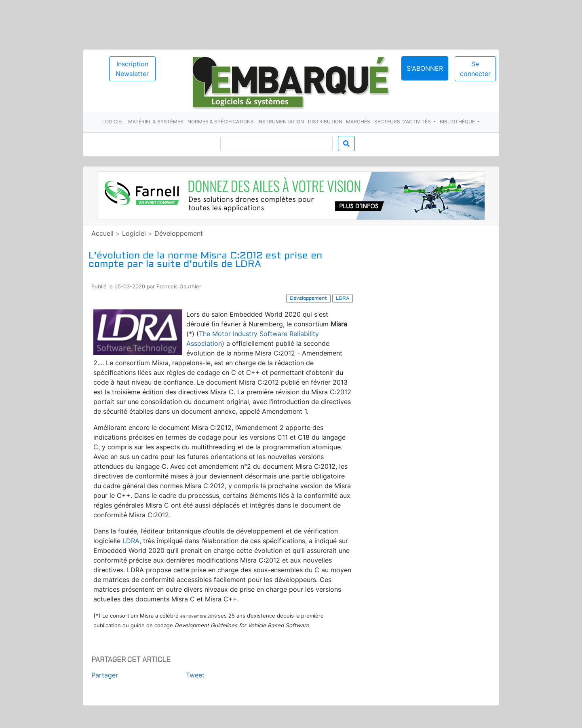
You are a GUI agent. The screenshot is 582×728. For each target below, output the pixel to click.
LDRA (131, 541)
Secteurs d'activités (403, 122)
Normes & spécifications (221, 122)
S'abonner (425, 68)
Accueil (102, 233)
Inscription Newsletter (132, 69)
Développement (179, 233)
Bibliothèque (458, 122)
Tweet (195, 675)
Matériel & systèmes (156, 122)
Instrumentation (281, 122)
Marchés (358, 122)
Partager (105, 675)
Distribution (325, 122)
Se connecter (475, 69)
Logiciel (113, 122)
